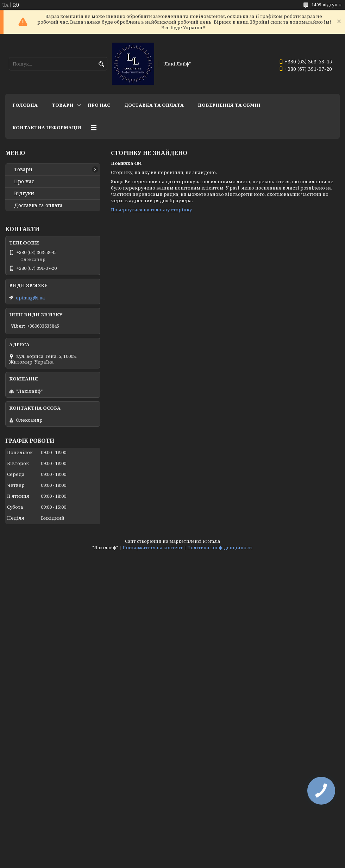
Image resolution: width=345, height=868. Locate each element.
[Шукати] (101, 64)
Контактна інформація (47, 128)
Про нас (99, 105)
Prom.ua (211, 541)
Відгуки (24, 193)
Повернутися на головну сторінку (151, 210)
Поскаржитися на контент (153, 548)
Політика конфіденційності (220, 548)
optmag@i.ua (30, 298)
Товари (63, 105)
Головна (25, 105)
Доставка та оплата (154, 105)
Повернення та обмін (229, 105)
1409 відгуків (327, 5)
